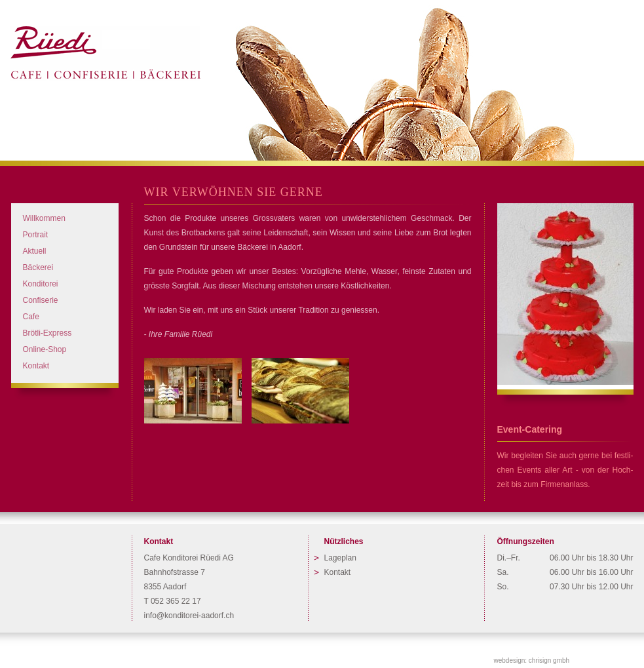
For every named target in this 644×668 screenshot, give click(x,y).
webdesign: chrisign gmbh (532, 660)
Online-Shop (45, 349)
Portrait (36, 235)
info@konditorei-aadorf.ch (189, 616)
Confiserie (41, 300)
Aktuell (35, 251)
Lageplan (340, 558)
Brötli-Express (47, 333)
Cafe (31, 317)
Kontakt (36, 366)
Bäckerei (38, 267)
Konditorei (41, 284)
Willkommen (44, 218)
